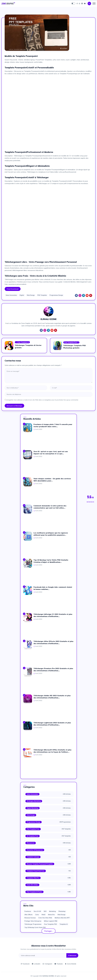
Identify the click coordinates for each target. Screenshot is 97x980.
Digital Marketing (33, 808)
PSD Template (42, 295)
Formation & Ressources (35, 850)
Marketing (52, 911)
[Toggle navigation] (94, 3)
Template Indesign (33, 857)
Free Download (13, 289)
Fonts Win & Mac (32, 885)
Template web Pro (33, 878)
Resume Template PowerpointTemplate (40, 864)
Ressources (31, 843)
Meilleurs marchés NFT (62, 918)
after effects (28, 915)
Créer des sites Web (45, 918)
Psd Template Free (33, 829)
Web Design (31, 295)
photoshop (62, 911)
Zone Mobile (71, 964)
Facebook (25, 964)
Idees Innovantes (11, 295)
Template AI (64, 924)
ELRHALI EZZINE (48, 976)
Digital (22, 295)
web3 (43, 915)
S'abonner (72, 955)
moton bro (51, 915)
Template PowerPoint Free (36, 871)
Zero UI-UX (37, 911)
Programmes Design (56, 295)
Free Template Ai (22, 342)
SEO (45, 911)
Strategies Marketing (34, 801)
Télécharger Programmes (33, 924)
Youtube (59, 964)
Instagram (47, 964)
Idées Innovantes (32, 794)
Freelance (28, 911)
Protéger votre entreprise (33, 921)
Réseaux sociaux (30, 918)
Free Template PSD (50, 924)
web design (61, 915)
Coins (37, 915)
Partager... (49, 931)
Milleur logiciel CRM (51, 921)
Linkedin (36, 964)
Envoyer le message (14, 406)
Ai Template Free (33, 836)
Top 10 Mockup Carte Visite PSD (35, 927)
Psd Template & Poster (34, 892)
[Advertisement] (48, 90)
